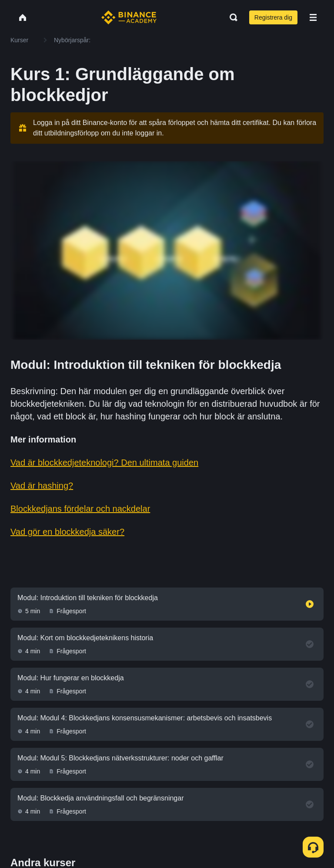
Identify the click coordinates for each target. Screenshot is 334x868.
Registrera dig (273, 17)
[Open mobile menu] (313, 17)
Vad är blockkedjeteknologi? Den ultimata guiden (104, 463)
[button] (313, 17)
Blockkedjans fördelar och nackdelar (80, 509)
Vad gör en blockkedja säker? (67, 532)
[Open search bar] (231, 17)
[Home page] (129, 17)
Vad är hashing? (42, 486)
